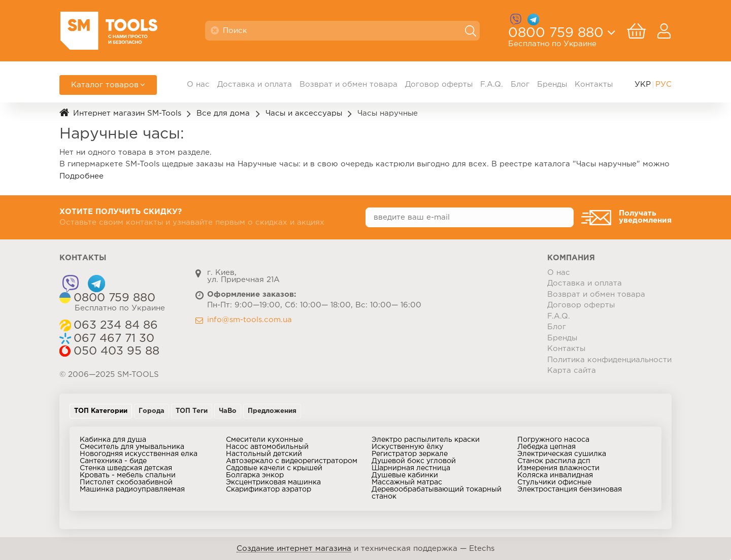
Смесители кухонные (264, 440)
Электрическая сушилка (562, 454)
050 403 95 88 (117, 352)
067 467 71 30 (114, 339)
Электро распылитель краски (426, 440)
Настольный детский (264, 454)
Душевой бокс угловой (414, 461)
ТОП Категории (101, 411)
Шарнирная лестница (411, 468)
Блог (520, 84)
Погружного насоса (553, 440)
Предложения (272, 411)
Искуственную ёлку (407, 447)
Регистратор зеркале (410, 454)
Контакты (594, 84)
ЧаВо (228, 411)
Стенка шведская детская (126, 468)
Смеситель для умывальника (132, 447)
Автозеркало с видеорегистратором (292, 461)
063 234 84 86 (116, 326)
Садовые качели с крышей (274, 468)
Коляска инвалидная (555, 475)
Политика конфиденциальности (609, 360)
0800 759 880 (556, 36)
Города (152, 411)
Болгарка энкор (255, 475)
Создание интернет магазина (294, 549)
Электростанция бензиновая (570, 489)
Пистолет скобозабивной (126, 482)
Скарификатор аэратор (269, 489)
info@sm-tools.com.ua (250, 320)
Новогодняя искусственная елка (139, 454)
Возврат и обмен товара (348, 84)
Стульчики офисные (554, 482)
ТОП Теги (192, 411)
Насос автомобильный (267, 447)
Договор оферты (439, 84)
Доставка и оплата (255, 84)
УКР (643, 84)
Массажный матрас (407, 482)
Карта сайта (572, 371)
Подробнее (81, 176)
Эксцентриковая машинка (273, 482)
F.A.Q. (492, 84)
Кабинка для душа (113, 440)
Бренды (552, 84)
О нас (198, 84)
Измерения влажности (558, 468)
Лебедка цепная (546, 447)
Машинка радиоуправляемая (132, 489)
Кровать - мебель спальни (128, 475)
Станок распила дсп (554, 461)
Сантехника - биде (113, 461)
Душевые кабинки (405, 475)
